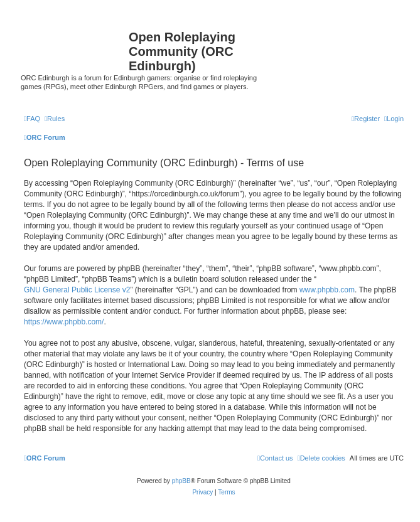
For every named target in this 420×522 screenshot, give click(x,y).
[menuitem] (32, 119)
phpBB (181, 481)
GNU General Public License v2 (77, 290)
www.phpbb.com (327, 290)
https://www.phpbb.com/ (64, 322)
